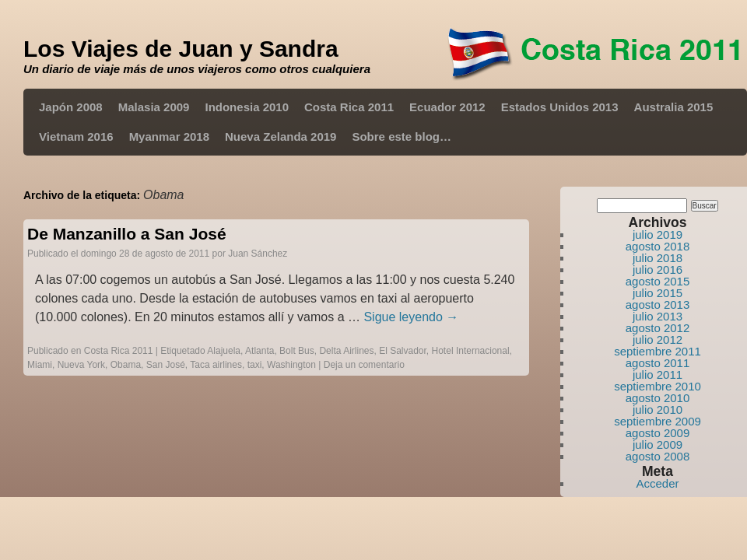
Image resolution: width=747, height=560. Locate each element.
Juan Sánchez (258, 254)
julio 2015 (658, 293)
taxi (255, 365)
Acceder (657, 483)
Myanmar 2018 (169, 136)
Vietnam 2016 (76, 136)
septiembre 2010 (658, 386)
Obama (126, 365)
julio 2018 (658, 258)
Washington (291, 365)
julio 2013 (658, 316)
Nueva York (81, 365)
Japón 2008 (71, 107)
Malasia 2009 (154, 107)
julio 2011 (658, 374)
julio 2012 (658, 339)
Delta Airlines (346, 351)
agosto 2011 (658, 363)
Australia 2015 (674, 107)
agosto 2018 (658, 246)
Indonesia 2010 (247, 107)
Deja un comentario (364, 365)
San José (166, 365)
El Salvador (403, 351)
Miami (40, 365)
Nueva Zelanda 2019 (281, 136)
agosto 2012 (658, 328)
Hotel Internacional (471, 351)
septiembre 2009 (658, 421)
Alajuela (224, 351)
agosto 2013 (658, 304)
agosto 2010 (658, 398)
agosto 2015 (658, 281)
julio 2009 (658, 444)
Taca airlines (216, 365)
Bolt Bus (297, 351)
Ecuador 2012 (447, 107)
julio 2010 (658, 409)
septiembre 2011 (658, 351)
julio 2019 (658, 234)
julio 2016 (658, 269)
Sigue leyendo (411, 317)
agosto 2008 (658, 456)
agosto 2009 (658, 433)
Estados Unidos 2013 (560, 107)
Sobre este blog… (402, 136)
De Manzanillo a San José (127, 234)
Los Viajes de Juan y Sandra (181, 49)
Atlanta (260, 351)
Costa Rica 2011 (349, 107)
